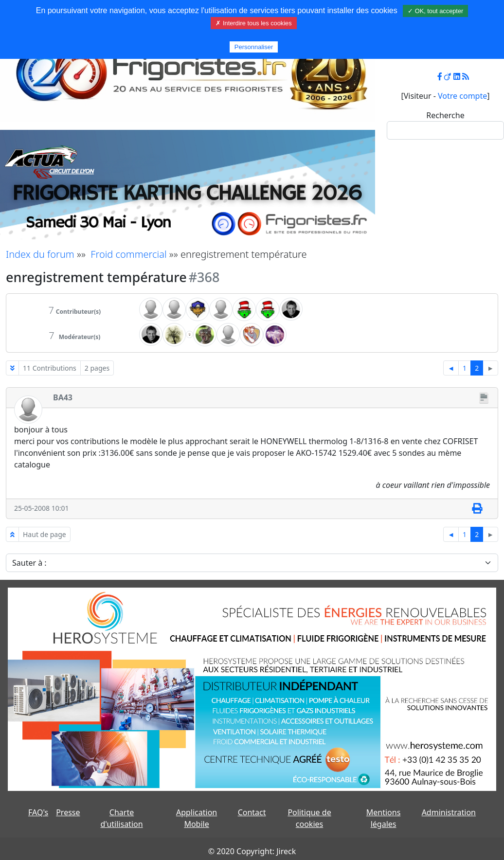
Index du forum (40, 254)
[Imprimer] (477, 509)
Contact (252, 812)
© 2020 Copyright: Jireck (252, 851)
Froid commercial (128, 254)
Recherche (445, 115)
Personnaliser (254, 47)
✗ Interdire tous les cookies (253, 23)
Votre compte (462, 96)
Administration (449, 812)
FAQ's (38, 812)
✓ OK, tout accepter (435, 11)
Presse (68, 812)
